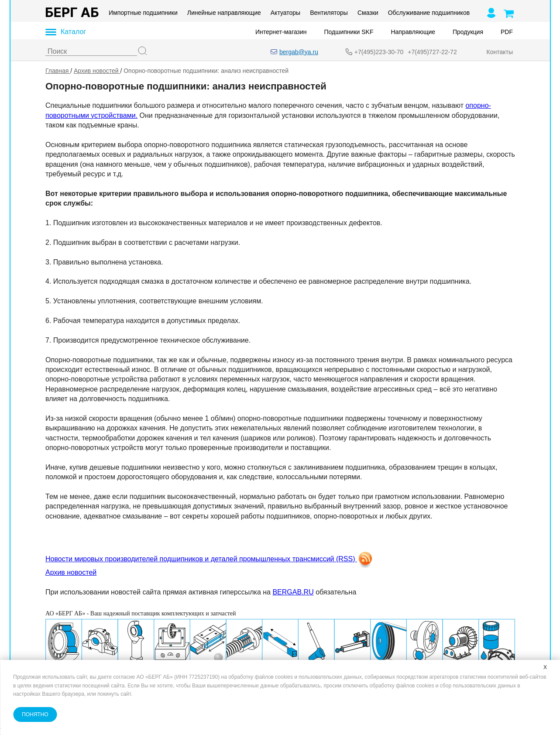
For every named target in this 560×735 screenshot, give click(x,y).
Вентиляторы (329, 13)
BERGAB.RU (293, 592)
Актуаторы (285, 13)
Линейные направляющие (224, 13)
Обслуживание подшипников (428, 13)
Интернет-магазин (281, 32)
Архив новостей (71, 572)
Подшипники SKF (349, 32)
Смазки (368, 13)
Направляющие (413, 32)
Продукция (467, 32)
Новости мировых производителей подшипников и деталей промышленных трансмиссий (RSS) (210, 559)
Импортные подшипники (143, 13)
